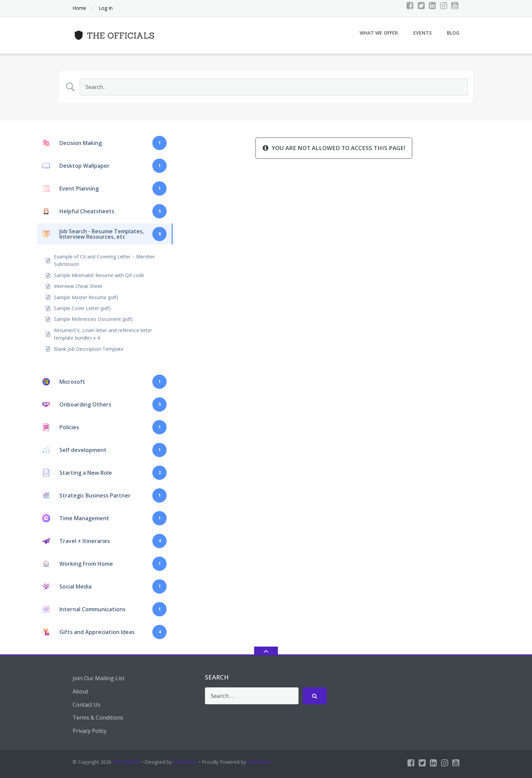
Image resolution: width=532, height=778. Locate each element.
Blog (453, 33)
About (80, 691)
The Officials (126, 762)
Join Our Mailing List (99, 678)
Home (79, 8)
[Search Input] (274, 87)
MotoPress (185, 762)
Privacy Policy (90, 731)
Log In (106, 8)
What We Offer (379, 33)
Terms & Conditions (98, 718)
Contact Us (87, 705)
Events (422, 33)
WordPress (259, 762)
